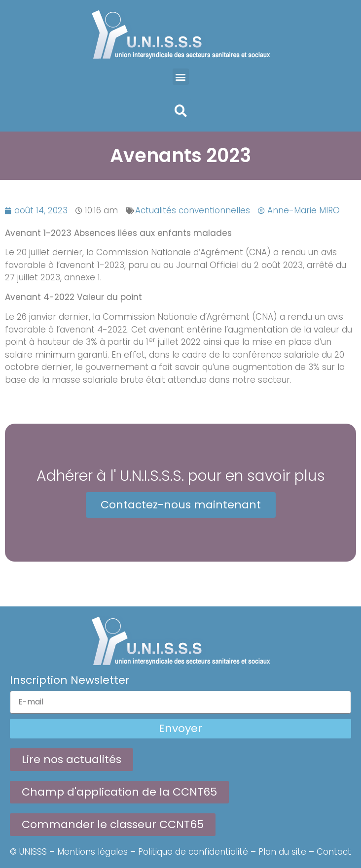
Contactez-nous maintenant (181, 505)
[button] (181, 77)
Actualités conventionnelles (193, 210)
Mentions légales (92, 852)
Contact (334, 852)
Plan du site (282, 852)
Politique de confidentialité (193, 852)
